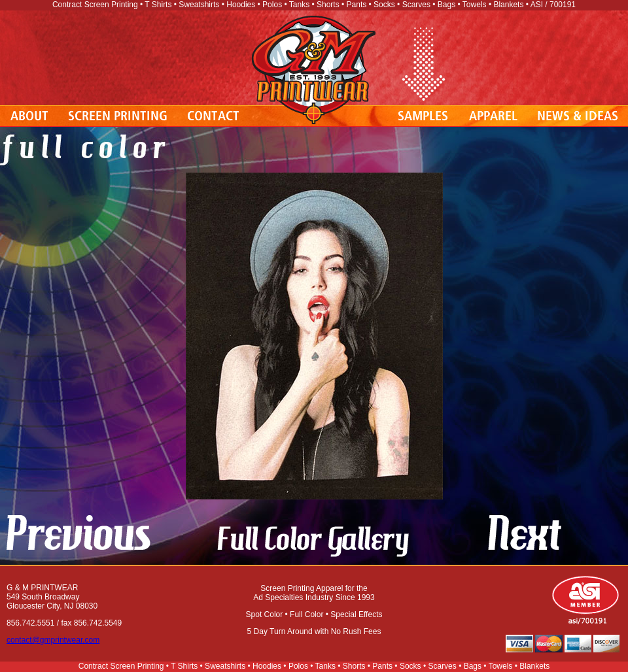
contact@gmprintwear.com (53, 640)
